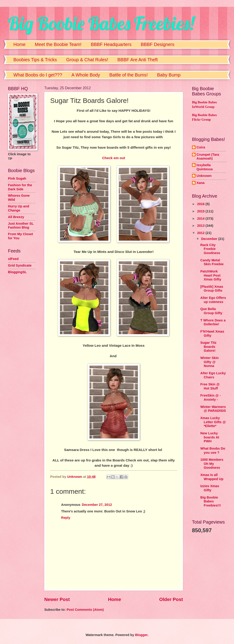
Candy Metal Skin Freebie (212, 262)
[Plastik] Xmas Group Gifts (212, 289)
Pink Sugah (17, 178)
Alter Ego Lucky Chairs (213, 375)
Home (19, 44)
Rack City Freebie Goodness (210, 249)
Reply (66, 518)
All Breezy (16, 217)
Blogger (141, 635)
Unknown (204, 176)
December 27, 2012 (97, 505)
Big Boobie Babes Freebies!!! (211, 501)
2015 (201, 211)
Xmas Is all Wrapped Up (212, 477)
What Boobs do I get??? (38, 75)
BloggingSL (17, 272)
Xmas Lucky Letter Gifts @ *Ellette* (213, 422)
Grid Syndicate (20, 265)
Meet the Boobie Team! (58, 44)
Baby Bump (169, 75)
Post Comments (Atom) (85, 610)
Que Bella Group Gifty (211, 311)
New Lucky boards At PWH (210, 437)
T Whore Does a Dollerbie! (213, 322)
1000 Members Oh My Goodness (212, 464)
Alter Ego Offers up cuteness (213, 300)
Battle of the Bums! (128, 75)
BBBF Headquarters (111, 44)
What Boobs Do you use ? (213, 451)
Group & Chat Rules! (87, 60)
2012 (201, 233)
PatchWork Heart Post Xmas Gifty (211, 275)
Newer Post (57, 599)
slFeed (13, 259)
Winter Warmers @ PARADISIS (213, 409)
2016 (201, 204)
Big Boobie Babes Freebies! (101, 23)
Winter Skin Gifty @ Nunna (210, 362)
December (210, 239)
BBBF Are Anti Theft (138, 60)
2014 (201, 219)
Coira (201, 147)
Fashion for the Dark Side (20, 187)
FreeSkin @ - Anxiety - (211, 397)
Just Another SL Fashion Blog (21, 226)
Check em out (113, 158)
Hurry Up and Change (19, 208)
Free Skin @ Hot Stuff (210, 386)
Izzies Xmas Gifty (210, 488)
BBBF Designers (158, 44)
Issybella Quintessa (205, 167)
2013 (201, 226)
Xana (200, 183)
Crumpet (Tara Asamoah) (208, 157)
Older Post (171, 599)
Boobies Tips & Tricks (35, 60)
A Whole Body (86, 75)
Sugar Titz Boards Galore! (208, 347)
